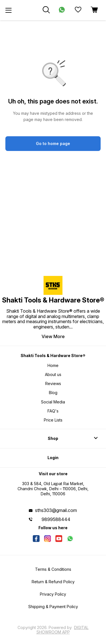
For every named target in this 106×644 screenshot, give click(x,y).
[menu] (8, 10)
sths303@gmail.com (56, 510)
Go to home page (53, 143)
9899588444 (56, 519)
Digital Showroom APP (63, 630)
